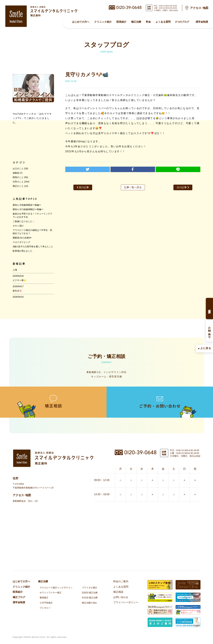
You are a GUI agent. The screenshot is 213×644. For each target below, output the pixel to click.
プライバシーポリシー (126, 602)
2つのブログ (182, 22)
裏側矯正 (44, 598)
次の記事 (183, 187)
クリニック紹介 (103, 22)
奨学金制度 (202, 22)
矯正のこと (18, 186)
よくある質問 (163, 22)
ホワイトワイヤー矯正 (51, 593)
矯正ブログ (19, 597)
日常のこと (18, 182)
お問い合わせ (121, 597)
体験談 (16, 173)
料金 (148, 22)
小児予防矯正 (46, 603)
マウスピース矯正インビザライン (56, 588)
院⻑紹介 (121, 22)
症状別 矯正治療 (90, 593)
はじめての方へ (81, 22)
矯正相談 (118, 592)
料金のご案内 (121, 581)
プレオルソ (45, 608)
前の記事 (83, 187)
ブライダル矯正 (90, 588)
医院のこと (18, 177)
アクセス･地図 (199, 8)
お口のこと (18, 169)
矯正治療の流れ (90, 603)
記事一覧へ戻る (133, 187)
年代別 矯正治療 (90, 598)
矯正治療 (136, 22)
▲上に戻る (204, 348)
